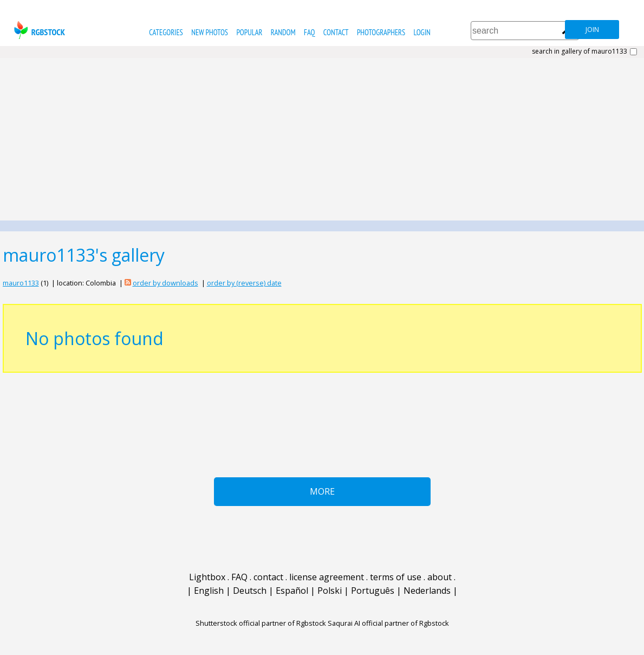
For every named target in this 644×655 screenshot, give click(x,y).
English (209, 591)
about (440, 577)
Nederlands (427, 591)
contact (336, 32)
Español (292, 591)
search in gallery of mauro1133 (580, 51)
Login (422, 32)
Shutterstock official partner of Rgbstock (261, 623)
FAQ (309, 32)
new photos (210, 32)
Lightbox (207, 577)
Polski (330, 591)
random (283, 32)
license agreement (327, 577)
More (322, 491)
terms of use (396, 577)
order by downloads (165, 283)
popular (249, 32)
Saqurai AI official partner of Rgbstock (388, 623)
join (592, 30)
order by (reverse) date (244, 283)
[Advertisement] (322, 139)
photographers (381, 32)
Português (373, 591)
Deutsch (250, 591)
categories (166, 32)
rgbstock (38, 30)
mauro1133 (21, 283)
